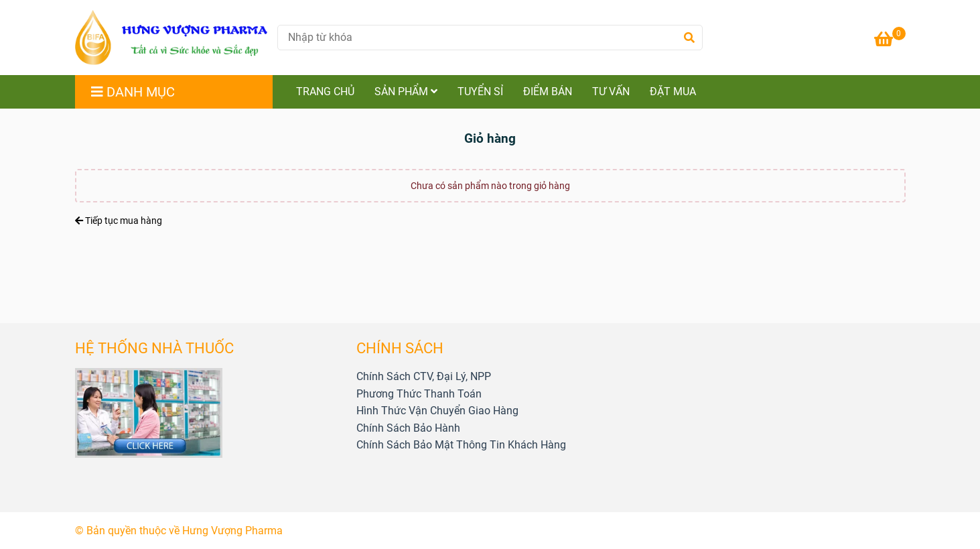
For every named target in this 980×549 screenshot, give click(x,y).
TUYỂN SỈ (480, 91)
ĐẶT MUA (673, 91)
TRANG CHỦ (325, 91)
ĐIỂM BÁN (548, 91)
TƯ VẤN (611, 91)
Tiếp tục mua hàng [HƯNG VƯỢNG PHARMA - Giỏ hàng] (119, 221)
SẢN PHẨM (406, 91)
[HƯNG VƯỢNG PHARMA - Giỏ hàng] (171, 38)
